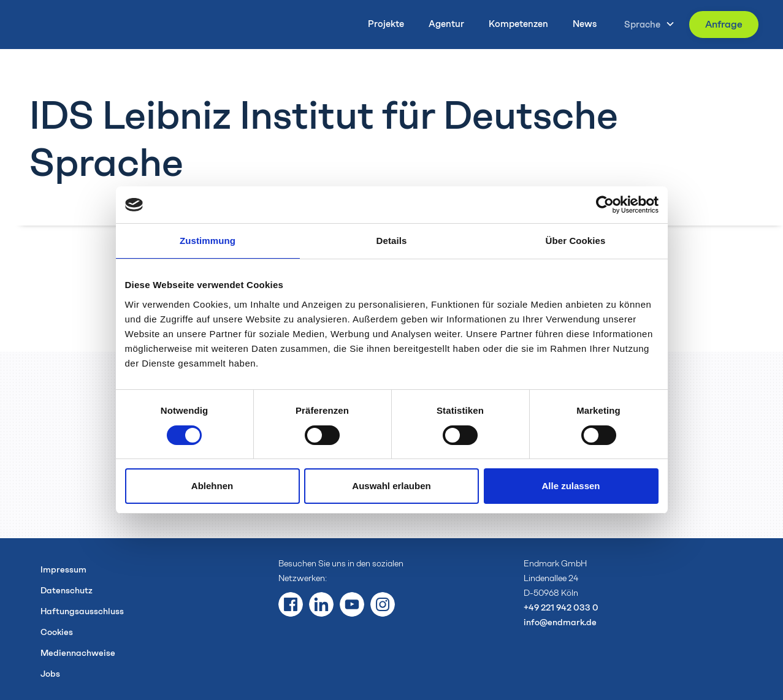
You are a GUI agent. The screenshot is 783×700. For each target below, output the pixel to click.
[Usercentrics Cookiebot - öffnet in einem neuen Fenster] (605, 205)
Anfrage (724, 24)
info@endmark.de (560, 622)
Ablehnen (212, 486)
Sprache (642, 25)
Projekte (386, 24)
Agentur (446, 24)
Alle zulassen (571, 486)
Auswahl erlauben (391, 486)
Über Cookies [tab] (576, 241)
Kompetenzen (518, 24)
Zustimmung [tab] (208, 241)
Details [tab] (392, 241)
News (585, 24)
